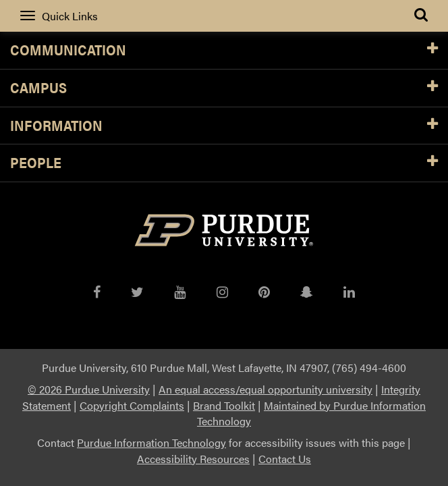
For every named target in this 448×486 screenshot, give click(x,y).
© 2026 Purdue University (89, 389)
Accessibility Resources (193, 459)
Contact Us (285, 459)
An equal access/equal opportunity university (265, 389)
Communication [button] (224, 50)
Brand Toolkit (224, 405)
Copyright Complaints (132, 405)
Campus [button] (224, 88)
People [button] (224, 163)
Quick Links (59, 16)
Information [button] (224, 126)
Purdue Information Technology (151, 442)
